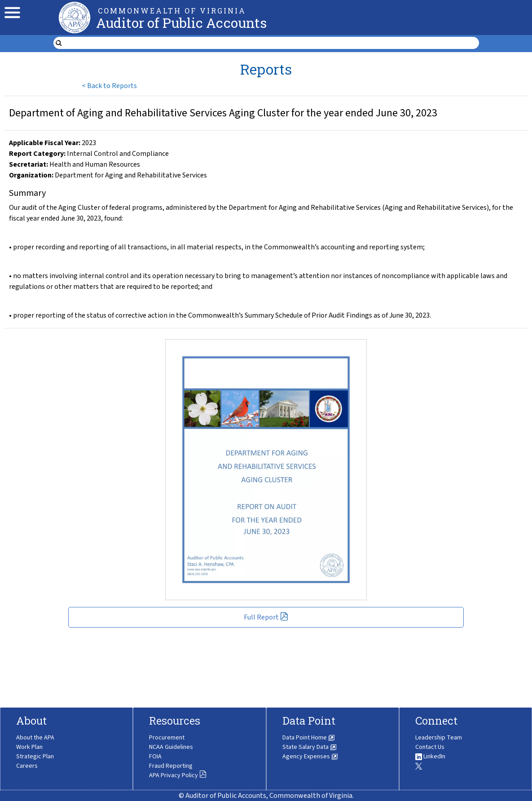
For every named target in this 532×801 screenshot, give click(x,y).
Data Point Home (309, 738)
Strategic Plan (35, 757)
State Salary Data (310, 747)
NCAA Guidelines (171, 747)
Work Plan (29, 747)
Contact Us (430, 747)
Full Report (266, 617)
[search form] (272, 43)
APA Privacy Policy (178, 775)
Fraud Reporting (171, 766)
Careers (27, 766)
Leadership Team (439, 738)
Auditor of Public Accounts (181, 23)
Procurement (167, 738)
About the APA (35, 738)
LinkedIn (430, 757)
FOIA (155, 757)
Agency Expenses (310, 757)
